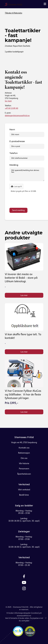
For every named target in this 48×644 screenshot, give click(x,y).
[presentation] (27, 201)
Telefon (14, 153)
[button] (16, 187)
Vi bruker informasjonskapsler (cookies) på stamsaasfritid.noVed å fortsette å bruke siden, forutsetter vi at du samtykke (24, 617)
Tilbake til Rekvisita (13, 13)
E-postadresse (17, 141)
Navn (12, 130)
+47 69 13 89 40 (11, 108)
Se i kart (8, 101)
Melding (14, 165)
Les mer (24, 295)
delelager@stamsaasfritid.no (17, 116)
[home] (13, 5)
